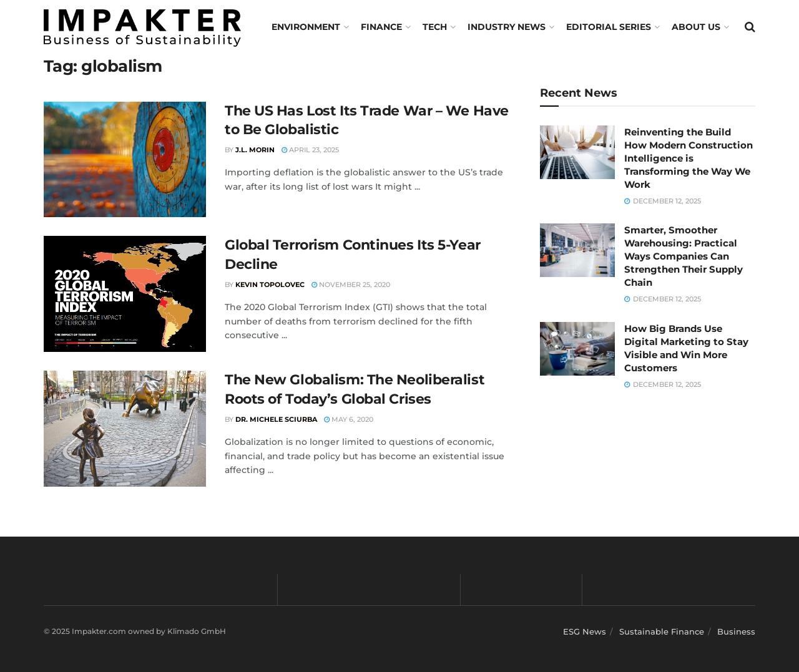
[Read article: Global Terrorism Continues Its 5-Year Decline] (125, 294)
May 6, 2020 (349, 419)
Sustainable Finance (662, 631)
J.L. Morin (255, 150)
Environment (306, 27)
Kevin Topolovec (270, 285)
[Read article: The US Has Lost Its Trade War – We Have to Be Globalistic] (125, 160)
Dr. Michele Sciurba (276, 419)
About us (696, 27)
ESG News (585, 631)
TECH (435, 27)
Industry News (507, 27)
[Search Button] (750, 27)
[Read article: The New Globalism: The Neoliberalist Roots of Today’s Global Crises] (125, 429)
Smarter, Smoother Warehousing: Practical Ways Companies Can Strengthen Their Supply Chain (684, 256)
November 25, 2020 (351, 285)
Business (736, 631)
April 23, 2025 (310, 150)
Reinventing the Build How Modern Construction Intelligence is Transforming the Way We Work (689, 158)
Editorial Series (609, 27)
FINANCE (381, 27)
